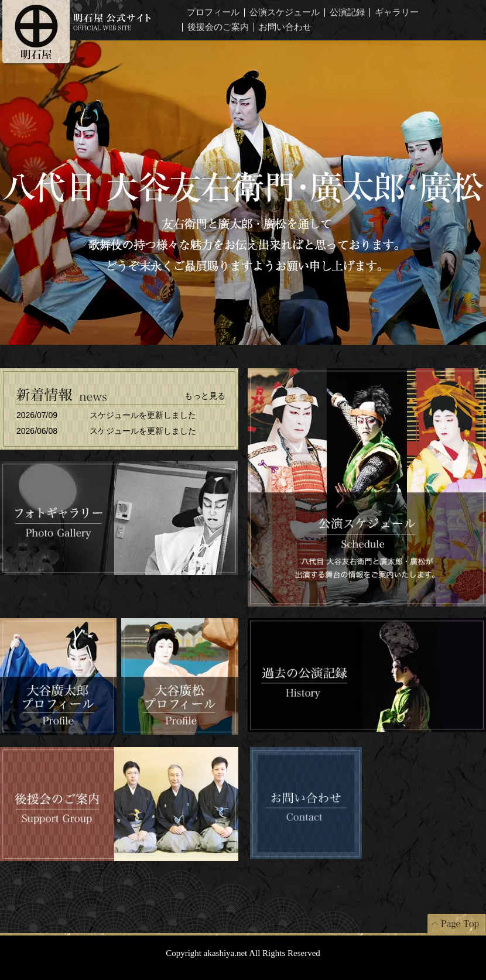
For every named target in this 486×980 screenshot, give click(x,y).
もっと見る (205, 396)
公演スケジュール (285, 13)
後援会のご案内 (218, 27)
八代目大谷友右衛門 (243, 193)
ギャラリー (397, 13)
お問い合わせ (285, 27)
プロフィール (213, 13)
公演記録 (347, 13)
